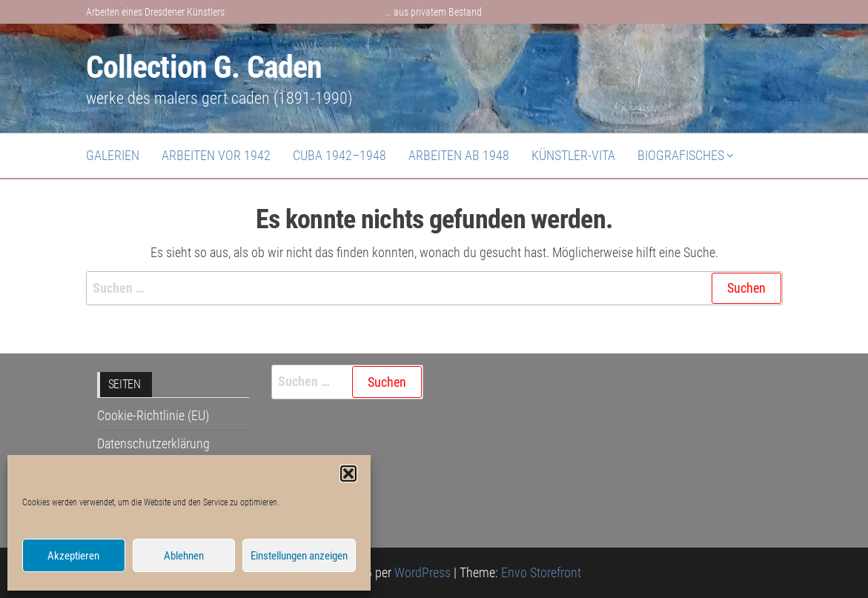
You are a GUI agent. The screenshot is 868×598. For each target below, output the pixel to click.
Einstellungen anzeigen (299, 556)
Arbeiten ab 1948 (459, 155)
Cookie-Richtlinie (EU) (153, 415)
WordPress (423, 572)
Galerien (113, 155)
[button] (348, 474)
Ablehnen (184, 556)
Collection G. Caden (204, 67)
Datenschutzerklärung (153, 443)
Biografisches (681, 155)
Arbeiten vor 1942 (216, 155)
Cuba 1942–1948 (339, 155)
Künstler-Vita (573, 155)
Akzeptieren (73, 556)
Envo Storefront (541, 572)
